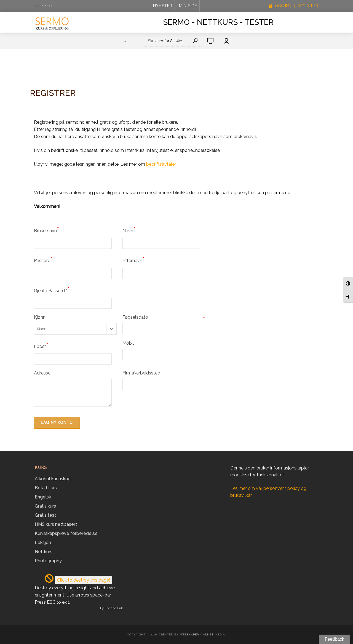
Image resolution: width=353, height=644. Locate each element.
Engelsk (43, 497)
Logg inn (282, 6)
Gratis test (45, 515)
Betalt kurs (46, 488)
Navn (129, 230)
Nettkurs (44, 552)
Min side (188, 6)
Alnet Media (214, 634)
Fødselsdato (164, 317)
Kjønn (40, 317)
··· (125, 42)
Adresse (42, 373)
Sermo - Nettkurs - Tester (218, 22)
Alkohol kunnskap (53, 479)
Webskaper (189, 634)
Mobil (128, 343)
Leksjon (43, 543)
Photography (48, 561)
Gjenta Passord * (52, 290)
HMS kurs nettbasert (56, 524)
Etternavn (134, 260)
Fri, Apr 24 (44, 6)
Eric (107, 608)
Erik (120, 608)
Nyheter (163, 6)
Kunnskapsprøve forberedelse (66, 533)
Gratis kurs (45, 506)
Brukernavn (47, 230)
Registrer (308, 6)
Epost (41, 345)
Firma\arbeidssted (141, 373)
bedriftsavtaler (161, 164)
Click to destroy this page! (84, 580)
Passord (43, 260)
